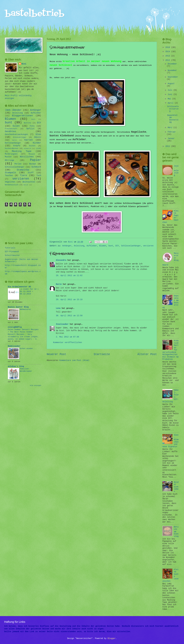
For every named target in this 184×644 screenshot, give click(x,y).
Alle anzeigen (35, 386)
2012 (168, 60)
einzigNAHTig (15, 327)
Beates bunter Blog (18, 307)
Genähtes (10, 131)
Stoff (31, 173)
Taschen (9, 176)
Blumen (103, 246)
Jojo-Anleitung (176, 171)
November (172, 70)
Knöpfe (17, 146)
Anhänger (67, 246)
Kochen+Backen (12, 149)
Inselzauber (62, 324)
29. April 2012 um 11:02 (69, 276)
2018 (168, 47)
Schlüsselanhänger (131, 246)
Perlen (18, 164)
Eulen (16, 126)
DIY (117, 246)
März (171, 128)
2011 (168, 146)
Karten (29, 140)
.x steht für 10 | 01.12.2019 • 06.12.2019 (29, 292)
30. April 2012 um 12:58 (69, 316)
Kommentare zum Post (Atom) (74, 360)
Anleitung (79, 246)
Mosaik (32, 154)
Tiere (24, 175)
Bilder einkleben (176, 487)
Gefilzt (31, 129)
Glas (38, 134)
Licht (39, 149)
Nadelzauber (14, 346)
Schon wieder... (28, 349)
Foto (32, 126)
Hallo (14, 140)
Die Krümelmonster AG (19, 287)
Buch (33, 119)
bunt (111, 246)
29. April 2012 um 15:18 (69, 300)
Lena (58, 308)
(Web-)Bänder (13, 110)
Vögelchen (10, 182)
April (171, 103)
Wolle (26, 185)
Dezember (172, 64)
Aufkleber (92, 246)
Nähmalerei (25, 309)
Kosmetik (27, 149)
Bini (24, 64)
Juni (171, 95)
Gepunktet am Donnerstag (173, 119)
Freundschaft (11, 129)
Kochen (32, 146)
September (173, 77)
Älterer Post (147, 354)
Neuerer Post (56, 354)
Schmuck (36, 167)
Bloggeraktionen (22, 116)
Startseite (102, 354)
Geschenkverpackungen (16, 134)
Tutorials (10, 248)
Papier (36, 160)
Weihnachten (29, 182)
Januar (171, 139)
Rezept (33, 164)
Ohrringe (9, 160)
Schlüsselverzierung (173, 109)
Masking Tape (22, 151)
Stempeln (10, 173)
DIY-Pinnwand (12, 252)
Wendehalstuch (12, 185)
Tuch (39, 176)
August (171, 84)
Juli (171, 90)
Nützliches (27, 157)
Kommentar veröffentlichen (68, 343)
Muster (8, 157)
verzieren (148, 246)
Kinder (37, 143)
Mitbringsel (11, 154)
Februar (172, 132)
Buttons (28, 123)
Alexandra (61, 260)
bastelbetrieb (35, 14)
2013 (168, 56)
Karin (59, 284)
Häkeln (38, 137)
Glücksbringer (20, 137)
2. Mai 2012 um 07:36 (67, 337)
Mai (170, 99)
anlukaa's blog (16, 366)
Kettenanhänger (13, 143)
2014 (168, 52)
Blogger (112, 638)
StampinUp (23, 170)
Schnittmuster (12, 255)
